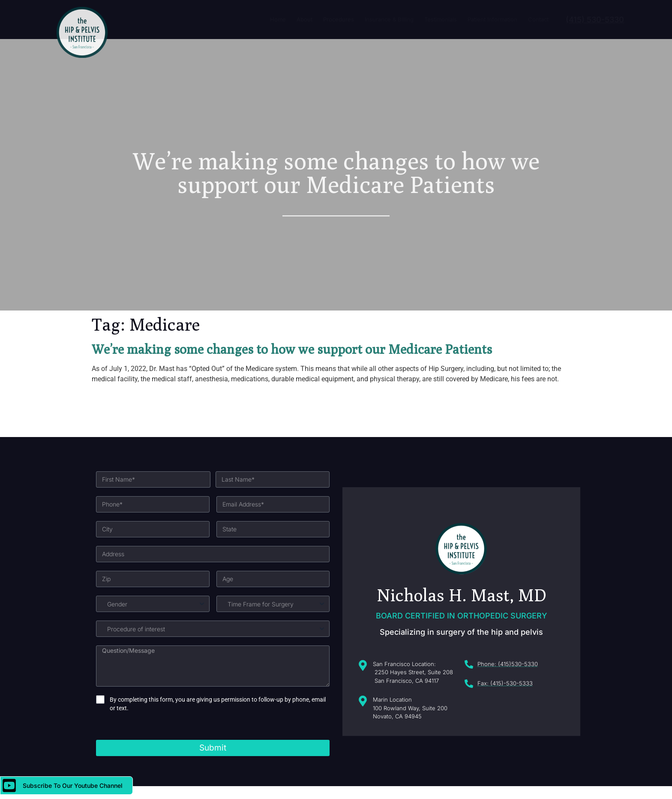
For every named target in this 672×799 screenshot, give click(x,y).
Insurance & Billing (389, 19)
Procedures (339, 19)
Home (278, 19)
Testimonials (441, 19)
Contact (538, 19)
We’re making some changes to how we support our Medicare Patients (292, 349)
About (304, 19)
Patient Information (492, 19)
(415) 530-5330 (595, 20)
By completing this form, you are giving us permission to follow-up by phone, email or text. (218, 760)
